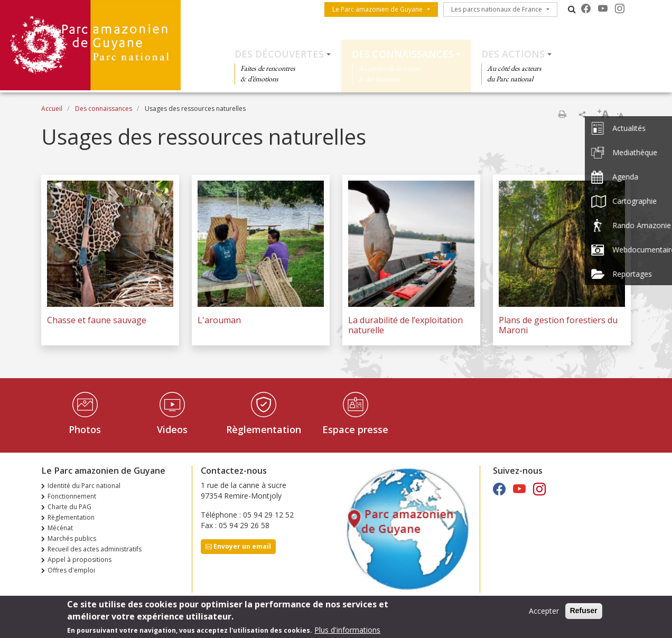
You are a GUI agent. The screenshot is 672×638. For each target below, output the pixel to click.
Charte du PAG (69, 507)
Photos (85, 429)
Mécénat (60, 528)
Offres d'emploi (71, 570)
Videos (172, 429)
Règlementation (264, 429)
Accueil (52, 109)
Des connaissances (403, 54)
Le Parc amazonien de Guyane (377, 9)
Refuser (584, 613)
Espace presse (355, 429)
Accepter (544, 613)
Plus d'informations (347, 632)
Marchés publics (72, 538)
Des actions (513, 54)
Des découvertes (279, 54)
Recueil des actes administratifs (95, 549)
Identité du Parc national (84, 486)
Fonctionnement (72, 496)
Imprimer (562, 114)
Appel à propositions (80, 560)
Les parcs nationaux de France (497, 9)
